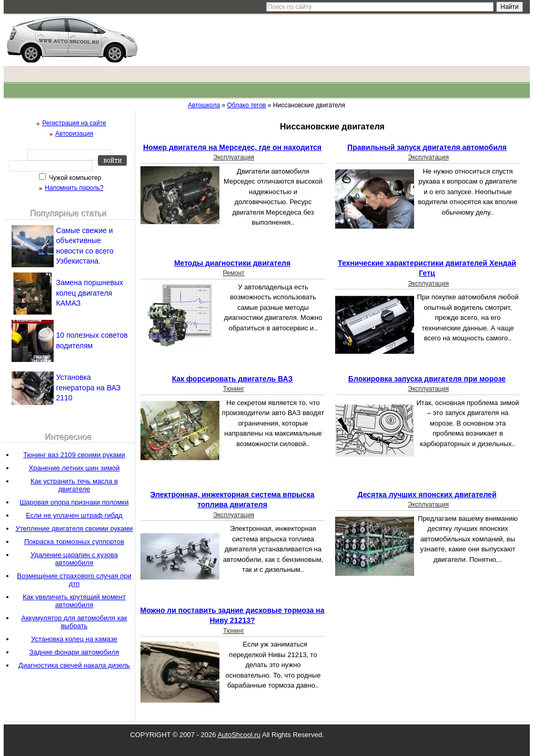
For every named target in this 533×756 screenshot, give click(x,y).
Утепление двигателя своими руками (74, 528)
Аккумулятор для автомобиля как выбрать (74, 622)
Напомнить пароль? (74, 188)
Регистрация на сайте (74, 123)
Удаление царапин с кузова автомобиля (74, 559)
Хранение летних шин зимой (74, 468)
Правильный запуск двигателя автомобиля (427, 147)
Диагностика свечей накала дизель (74, 665)
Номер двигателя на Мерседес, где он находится (232, 147)
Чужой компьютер (74, 178)
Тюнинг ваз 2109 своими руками (74, 455)
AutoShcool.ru (239, 735)
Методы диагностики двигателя (232, 263)
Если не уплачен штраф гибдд (74, 515)
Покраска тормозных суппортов (74, 542)
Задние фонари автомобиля (74, 652)
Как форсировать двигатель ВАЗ (233, 379)
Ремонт (233, 273)
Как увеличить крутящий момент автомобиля (74, 601)
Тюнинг (234, 389)
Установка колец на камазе (74, 639)
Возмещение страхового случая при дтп (74, 580)
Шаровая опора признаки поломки (74, 502)
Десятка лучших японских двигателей (427, 495)
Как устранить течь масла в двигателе (74, 485)
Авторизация (74, 134)
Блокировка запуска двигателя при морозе (427, 379)
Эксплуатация (234, 157)
